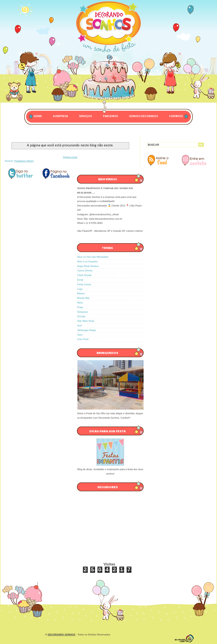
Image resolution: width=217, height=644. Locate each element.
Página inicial (70, 157)
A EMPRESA (60, 116)
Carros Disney (85, 270)
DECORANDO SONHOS (61, 635)
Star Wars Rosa (86, 321)
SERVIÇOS (85, 116)
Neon (80, 303)
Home (38, 116)
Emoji (80, 280)
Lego (80, 289)
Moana (81, 293)
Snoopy (81, 316)
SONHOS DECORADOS (143, 116)
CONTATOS (176, 116)
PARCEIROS (110, 116)
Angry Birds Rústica (88, 266)
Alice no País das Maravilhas (93, 257)
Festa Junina (84, 284)
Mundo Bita (83, 298)
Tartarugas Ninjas (87, 330)
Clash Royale (84, 275)
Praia (80, 307)
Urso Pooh (83, 339)
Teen (80, 335)
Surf (79, 326)
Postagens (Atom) (24, 161)
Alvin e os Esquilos (87, 261)
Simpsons (82, 312)
